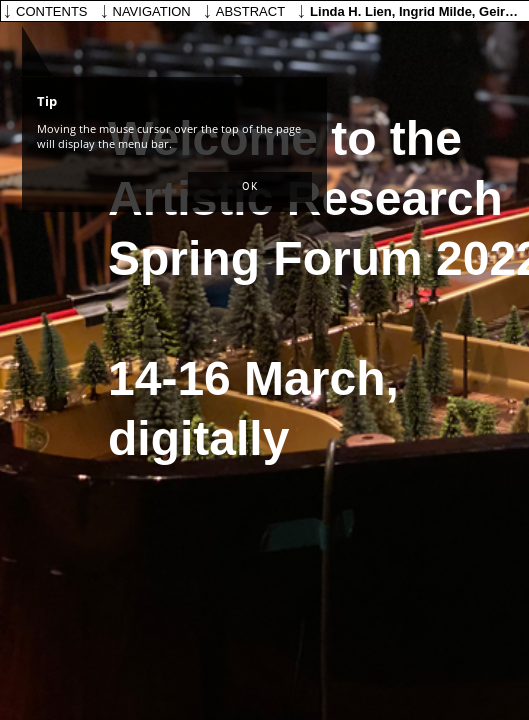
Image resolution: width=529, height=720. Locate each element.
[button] (250, 187)
